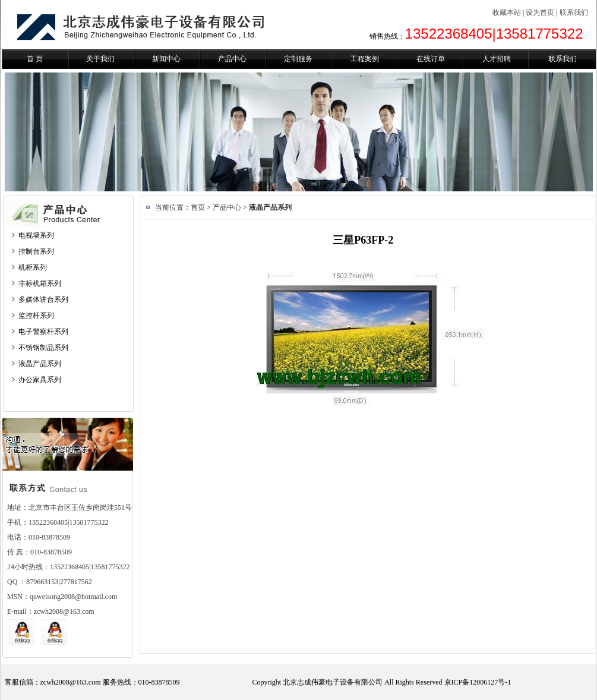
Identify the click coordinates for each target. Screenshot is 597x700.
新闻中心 (166, 59)
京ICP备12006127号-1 (478, 682)
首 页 (35, 59)
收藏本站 (507, 12)
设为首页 (540, 12)
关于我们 (100, 59)
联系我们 (574, 12)
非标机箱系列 (40, 283)
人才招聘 (497, 59)
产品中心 (232, 59)
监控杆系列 (36, 316)
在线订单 (431, 59)
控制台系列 (36, 251)
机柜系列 (33, 267)
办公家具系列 (40, 380)
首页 (198, 207)
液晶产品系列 (40, 364)
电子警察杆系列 (43, 332)
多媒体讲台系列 (43, 299)
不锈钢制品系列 (43, 348)
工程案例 (365, 59)
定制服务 (298, 59)
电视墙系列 (36, 235)
